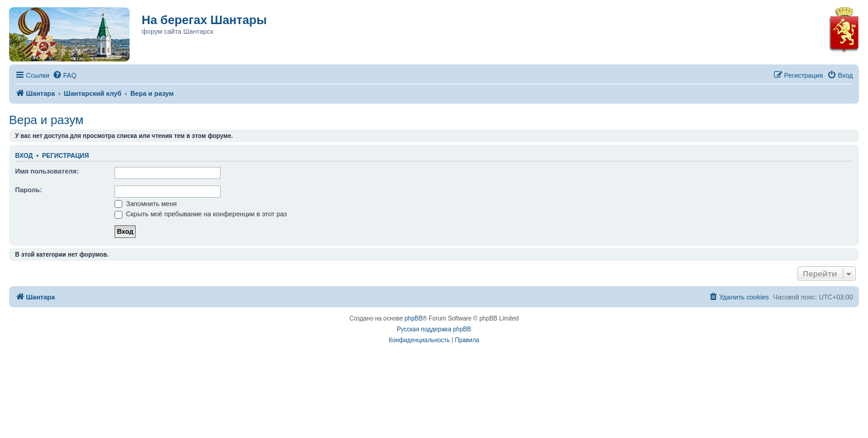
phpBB (414, 318)
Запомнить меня (146, 204)
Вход (24, 155)
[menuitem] (64, 75)
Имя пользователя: (47, 171)
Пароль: (29, 190)
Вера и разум (46, 120)
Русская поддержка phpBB (434, 329)
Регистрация (66, 155)
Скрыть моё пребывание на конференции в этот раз (201, 214)
